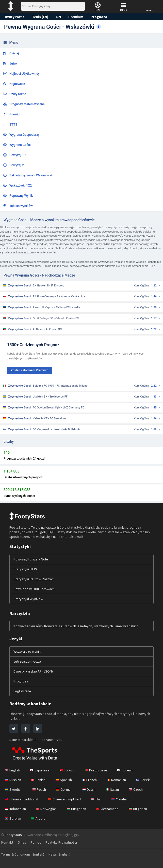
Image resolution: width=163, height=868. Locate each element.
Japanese (41, 770)
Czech (139, 789)
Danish (40, 780)
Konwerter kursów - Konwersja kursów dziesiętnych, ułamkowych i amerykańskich (78, 626)
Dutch (91, 789)
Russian (14, 780)
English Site (23, 691)
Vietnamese (111, 809)
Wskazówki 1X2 (18, 185)
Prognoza (97, 17)
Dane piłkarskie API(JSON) (35, 671)
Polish (40, 789)
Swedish (14, 789)
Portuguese (98, 770)
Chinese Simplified (67, 799)
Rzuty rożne (14, 17)
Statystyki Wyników (29, 599)
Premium (75, 17)
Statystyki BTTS (26, 569)
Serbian (13, 818)
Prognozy (21, 681)
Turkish (69, 770)
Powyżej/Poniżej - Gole (31, 559)
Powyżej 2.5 (15, 165)
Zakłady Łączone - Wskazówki (28, 175)
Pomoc (37, 842)
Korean (127, 770)
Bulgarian (142, 809)
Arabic (39, 818)
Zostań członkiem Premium (29, 370)
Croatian (124, 799)
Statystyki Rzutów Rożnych (35, 579)
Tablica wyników (18, 206)
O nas (23, 842)
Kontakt (7, 842)
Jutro (10, 63)
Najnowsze (14, 84)
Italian (115, 789)
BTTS (10, 124)
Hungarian (79, 809)
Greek (147, 780)
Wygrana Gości (17, 145)
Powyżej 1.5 (15, 155)
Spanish (66, 780)
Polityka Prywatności (64, 842)
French (92, 780)
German (66, 789)
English (13, 770)
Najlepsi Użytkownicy (21, 74)
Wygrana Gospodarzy (21, 135)
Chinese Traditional (22, 799)
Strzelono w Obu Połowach (35, 589)
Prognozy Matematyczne (24, 104)
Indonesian (16, 809)
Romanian (120, 780)
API (58, 17)
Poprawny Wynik (18, 196)
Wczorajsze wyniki (28, 651)
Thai (99, 799)
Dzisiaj (11, 53)
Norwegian (48, 809)
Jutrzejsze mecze (27, 661)
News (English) (63, 854)
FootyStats (13, 835)
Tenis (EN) (39, 17)
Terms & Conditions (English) (24, 854)
